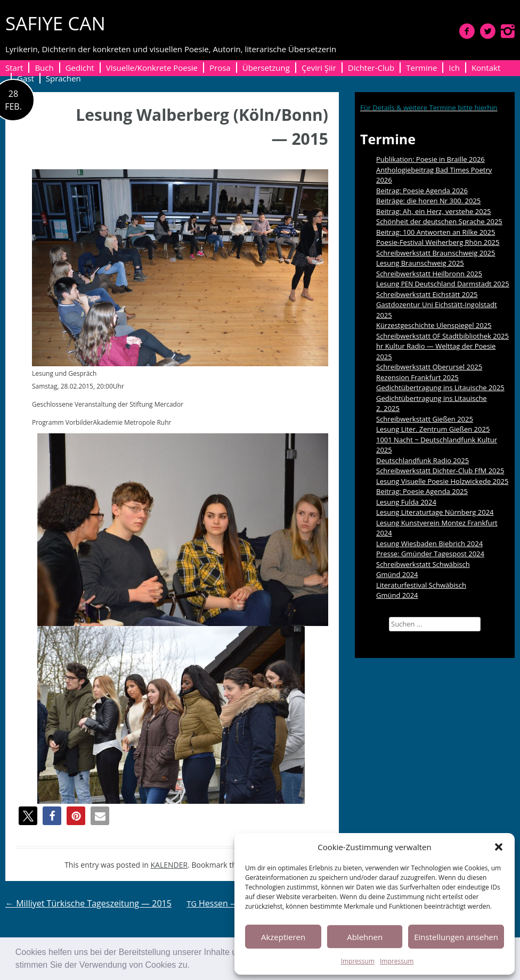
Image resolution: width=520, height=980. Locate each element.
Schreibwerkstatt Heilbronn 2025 (429, 274)
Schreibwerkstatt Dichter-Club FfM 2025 (440, 471)
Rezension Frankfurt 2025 (417, 377)
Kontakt (486, 68)
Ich (454, 68)
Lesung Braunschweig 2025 (420, 263)
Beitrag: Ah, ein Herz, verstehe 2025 (434, 211)
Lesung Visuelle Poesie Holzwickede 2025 (442, 481)
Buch (44, 68)
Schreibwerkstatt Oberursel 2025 (429, 367)
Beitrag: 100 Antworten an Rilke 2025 (436, 232)
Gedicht (80, 68)
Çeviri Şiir (319, 68)
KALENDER (169, 865)
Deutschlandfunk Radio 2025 (423, 460)
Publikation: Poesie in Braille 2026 (430, 159)
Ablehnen (365, 937)
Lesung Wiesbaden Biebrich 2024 (429, 543)
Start (14, 68)
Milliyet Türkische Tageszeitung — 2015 (88, 903)
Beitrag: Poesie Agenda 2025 (422, 491)
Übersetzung (266, 68)
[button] (194, 966)
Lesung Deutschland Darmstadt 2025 (443, 284)
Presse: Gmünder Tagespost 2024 (430, 554)
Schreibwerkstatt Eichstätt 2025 (427, 294)
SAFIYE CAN (55, 23)
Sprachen (63, 78)
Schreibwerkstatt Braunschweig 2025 (436, 253)
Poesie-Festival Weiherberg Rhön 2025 (438, 242)
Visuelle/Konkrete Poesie (152, 68)
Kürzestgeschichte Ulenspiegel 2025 (434, 325)
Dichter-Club (371, 68)
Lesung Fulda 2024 (406, 502)
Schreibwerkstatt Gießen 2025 (425, 419)
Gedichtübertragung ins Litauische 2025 (440, 388)
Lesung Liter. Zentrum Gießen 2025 (433, 429)
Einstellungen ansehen (456, 937)
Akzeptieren (283, 937)
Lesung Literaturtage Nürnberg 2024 (435, 512)
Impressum (358, 961)
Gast (26, 78)
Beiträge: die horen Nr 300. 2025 (428, 201)
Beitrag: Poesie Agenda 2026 (422, 191)
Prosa (220, 68)
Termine (421, 68)
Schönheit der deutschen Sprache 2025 (439, 221)
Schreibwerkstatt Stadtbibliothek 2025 (442, 336)
